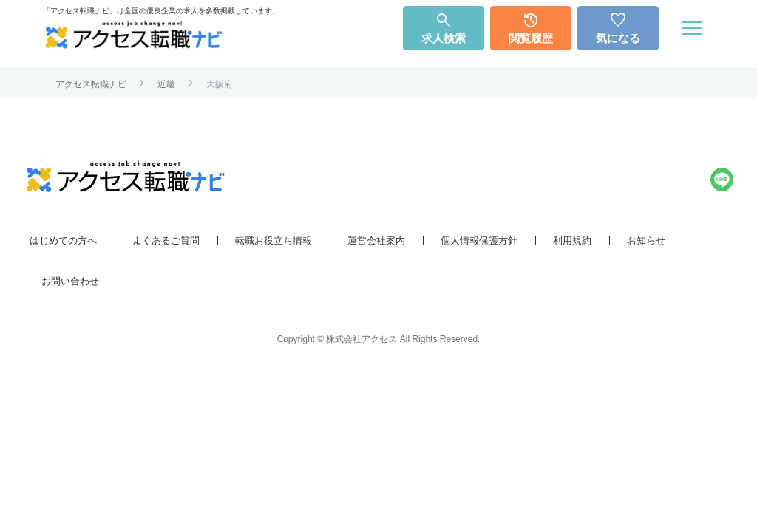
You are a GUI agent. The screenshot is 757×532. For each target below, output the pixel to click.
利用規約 (572, 240)
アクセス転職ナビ (91, 84)
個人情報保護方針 (479, 240)
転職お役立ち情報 (274, 240)
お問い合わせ (70, 280)
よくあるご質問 (166, 240)
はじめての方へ (63, 240)
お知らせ (646, 240)
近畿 (166, 84)
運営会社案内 (376, 240)
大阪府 (220, 84)
